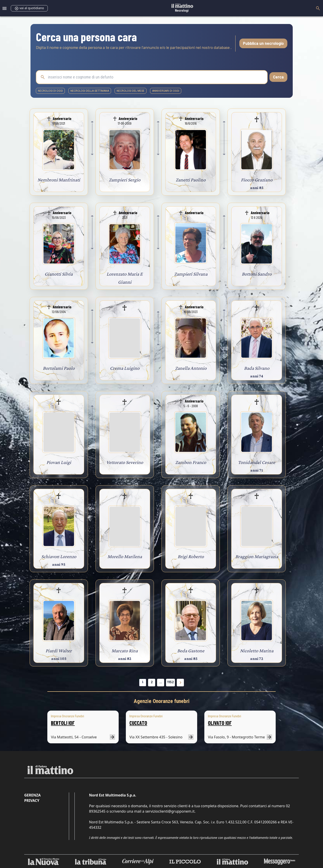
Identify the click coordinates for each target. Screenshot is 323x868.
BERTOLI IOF (63, 723)
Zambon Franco (191, 462)
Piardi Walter (59, 651)
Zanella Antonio (191, 368)
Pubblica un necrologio (263, 43)
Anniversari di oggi (166, 91)
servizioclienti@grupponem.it (170, 811)
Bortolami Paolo (59, 368)
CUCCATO (138, 723)
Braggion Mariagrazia (257, 556)
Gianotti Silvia (59, 274)
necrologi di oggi (50, 91)
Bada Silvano (257, 368)
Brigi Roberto (191, 556)
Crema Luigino (125, 368)
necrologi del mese (131, 91)
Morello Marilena (125, 556)
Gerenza (32, 795)
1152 (170, 682)
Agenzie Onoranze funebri (162, 701)
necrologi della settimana (90, 91)
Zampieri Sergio (125, 180)
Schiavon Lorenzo (59, 556)
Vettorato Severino (125, 462)
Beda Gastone (191, 651)
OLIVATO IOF (220, 723)
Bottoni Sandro (257, 274)
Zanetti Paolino (191, 180)
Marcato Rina (125, 651)
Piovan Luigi (59, 462)
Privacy (32, 801)
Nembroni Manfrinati (59, 180)
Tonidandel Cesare (257, 462)
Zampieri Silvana (191, 274)
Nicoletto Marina (257, 651)
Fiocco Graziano (257, 180)
